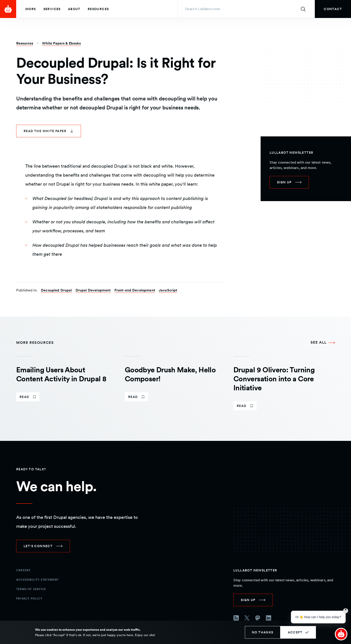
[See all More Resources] (323, 343)
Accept (295, 632)
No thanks (263, 632)
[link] (333, 9)
